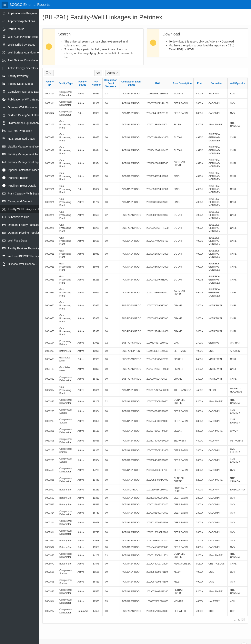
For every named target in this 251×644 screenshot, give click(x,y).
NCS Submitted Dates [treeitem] (21, 139)
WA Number (96, 83)
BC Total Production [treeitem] (20, 131)
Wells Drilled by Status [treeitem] (22, 45)
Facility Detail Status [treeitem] (20, 84)
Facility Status (82, 83)
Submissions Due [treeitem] (19, 217)
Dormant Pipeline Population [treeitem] (25, 233)
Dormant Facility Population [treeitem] (25, 225)
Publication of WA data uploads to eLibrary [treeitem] (34, 99)
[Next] (243, 620)
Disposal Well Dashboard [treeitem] (23, 264)
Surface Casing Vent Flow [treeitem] (24, 115)
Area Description (182, 83)
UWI (157, 83)
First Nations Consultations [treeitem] (24, 60)
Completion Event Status (131, 83)
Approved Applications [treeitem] (21, 21)
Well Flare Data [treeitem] (17, 241)
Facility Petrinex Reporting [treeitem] (24, 248)
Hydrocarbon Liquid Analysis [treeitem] (25, 123)
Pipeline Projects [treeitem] (18, 178)
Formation (217, 83)
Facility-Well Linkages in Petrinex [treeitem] (28, 209)
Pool (200, 83)
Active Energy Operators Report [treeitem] (27, 68)
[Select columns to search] (49, 73)
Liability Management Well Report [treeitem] (28, 147)
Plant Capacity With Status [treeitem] (24, 194)
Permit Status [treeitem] (16, 29)
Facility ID (50, 83)
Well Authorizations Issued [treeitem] (24, 37)
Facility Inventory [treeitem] (18, 76)
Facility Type (66, 83)
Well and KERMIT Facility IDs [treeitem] (26, 256)
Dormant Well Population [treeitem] (23, 107)
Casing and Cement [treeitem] (20, 201)
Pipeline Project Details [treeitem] (22, 186)
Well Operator (237, 83)
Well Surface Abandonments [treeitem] (25, 52)
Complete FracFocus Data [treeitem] (24, 92)
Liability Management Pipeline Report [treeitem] (31, 162)
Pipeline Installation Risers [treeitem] (24, 170)
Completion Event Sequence (111, 83)
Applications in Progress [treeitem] (23, 13)
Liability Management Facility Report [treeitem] (30, 154)
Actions (113, 73)
